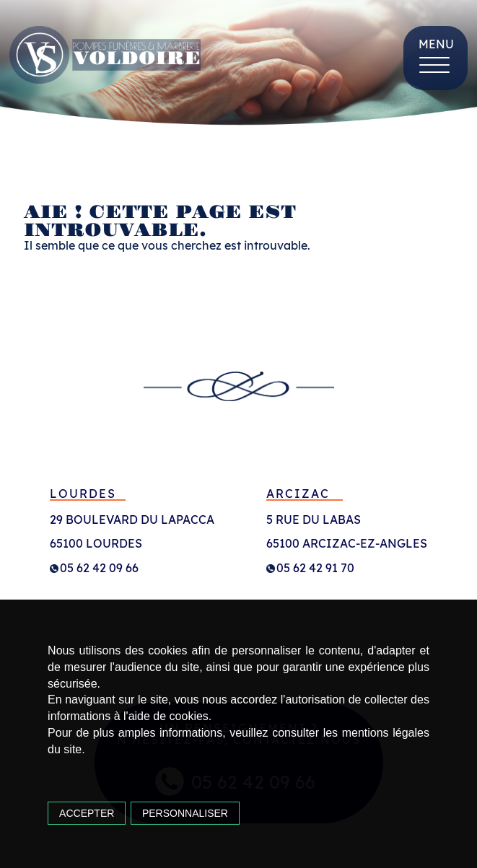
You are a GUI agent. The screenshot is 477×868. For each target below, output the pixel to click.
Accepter (87, 813)
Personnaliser (185, 813)
